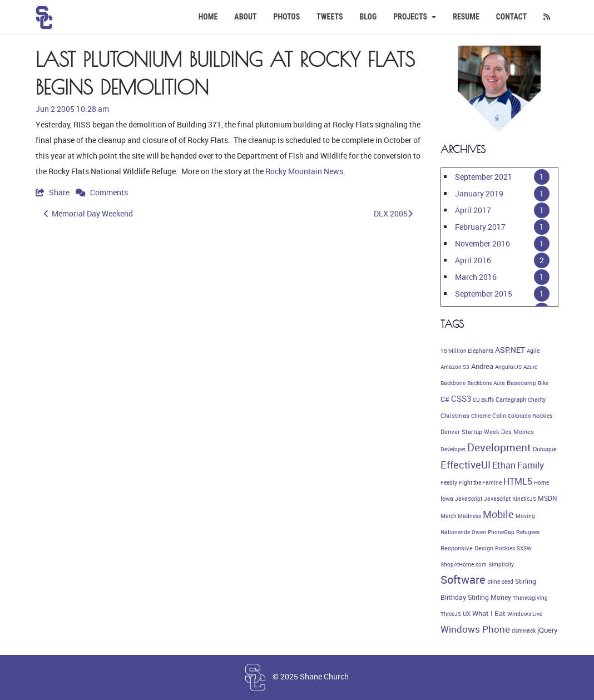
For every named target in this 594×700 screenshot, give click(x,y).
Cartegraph (511, 400)
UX (467, 614)
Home (208, 17)
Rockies (505, 548)
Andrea (482, 366)
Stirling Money (489, 597)
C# (445, 399)
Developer (453, 449)
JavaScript (469, 499)
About (245, 17)
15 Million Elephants (467, 351)
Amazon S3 (455, 367)
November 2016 (482, 243)
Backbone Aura (486, 383)
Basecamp (521, 383)
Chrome (481, 416)
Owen (479, 532)
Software (463, 580)
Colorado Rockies (530, 416)
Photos (287, 17)
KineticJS (524, 499)
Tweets (330, 17)
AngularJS (508, 367)
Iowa (447, 499)
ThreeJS (451, 614)
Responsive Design (467, 548)
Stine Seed (500, 581)
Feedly (449, 482)
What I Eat (489, 613)
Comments (102, 192)
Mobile (498, 514)
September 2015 (484, 294)
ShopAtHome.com (464, 564)
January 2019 (479, 193)
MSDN (548, 498)
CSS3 (461, 398)
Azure (530, 367)
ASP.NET (510, 350)
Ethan (504, 465)
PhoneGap (501, 532)
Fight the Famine (480, 482)
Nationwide (455, 532)
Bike (543, 383)
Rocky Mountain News (304, 171)
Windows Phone (475, 629)
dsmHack (524, 630)
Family (531, 465)
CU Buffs (483, 400)
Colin (499, 416)
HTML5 (518, 481)
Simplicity (501, 564)
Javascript (497, 499)
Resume (466, 17)
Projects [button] (415, 17)
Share (53, 192)
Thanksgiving (530, 598)
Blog (368, 17)
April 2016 (473, 260)
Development (499, 447)
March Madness (461, 516)
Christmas (455, 416)
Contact (511, 17)
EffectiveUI (466, 465)
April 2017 (473, 210)
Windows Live (525, 614)
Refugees (528, 532)
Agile (533, 351)
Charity (537, 400)
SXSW (524, 548)
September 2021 (484, 177)
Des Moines (518, 432)
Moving (525, 516)
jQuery (548, 630)
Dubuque (545, 449)
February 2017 (480, 227)
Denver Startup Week (470, 432)
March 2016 (476, 277)
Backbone (453, 383)
